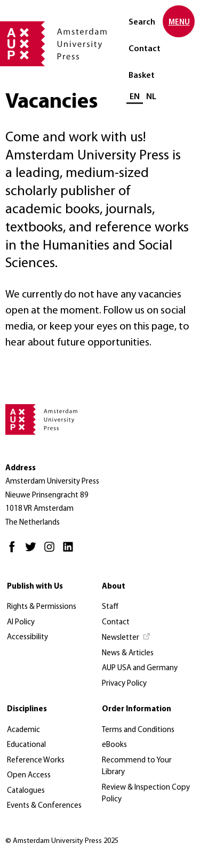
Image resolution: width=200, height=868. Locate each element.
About (114, 587)
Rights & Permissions (42, 607)
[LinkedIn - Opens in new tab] (71, 552)
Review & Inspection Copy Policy (146, 794)
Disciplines (27, 709)
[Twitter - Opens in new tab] (33, 552)
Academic (23, 730)
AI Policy (21, 622)
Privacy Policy (124, 684)
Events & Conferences (44, 806)
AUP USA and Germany (140, 668)
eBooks (114, 745)
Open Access (29, 775)
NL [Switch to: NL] (151, 97)
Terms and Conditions (138, 730)
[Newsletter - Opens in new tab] (126, 638)
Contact (145, 49)
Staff (110, 607)
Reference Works (36, 761)
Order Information (137, 709)
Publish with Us (35, 587)
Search (142, 22)
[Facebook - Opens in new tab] (15, 552)
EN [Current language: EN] (135, 97)
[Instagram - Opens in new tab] (52, 552)
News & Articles (128, 653)
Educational (26, 745)
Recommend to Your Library (137, 767)
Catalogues (26, 791)
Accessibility (27, 637)
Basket (142, 76)
